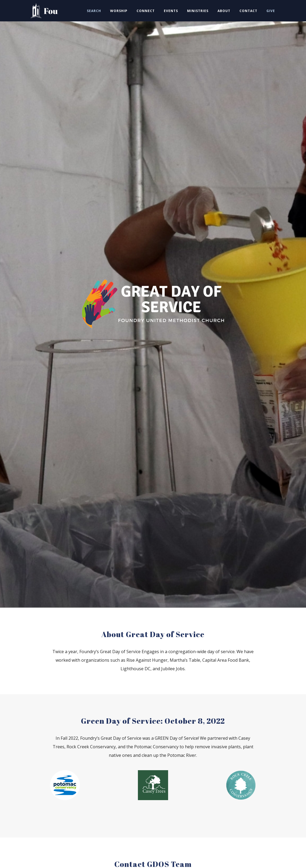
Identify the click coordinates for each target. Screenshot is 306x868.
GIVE (271, 11)
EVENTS (171, 11)
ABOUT (224, 11)
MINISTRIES (198, 11)
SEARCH (94, 11)
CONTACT (248, 11)
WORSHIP (119, 11)
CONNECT (146, 11)
